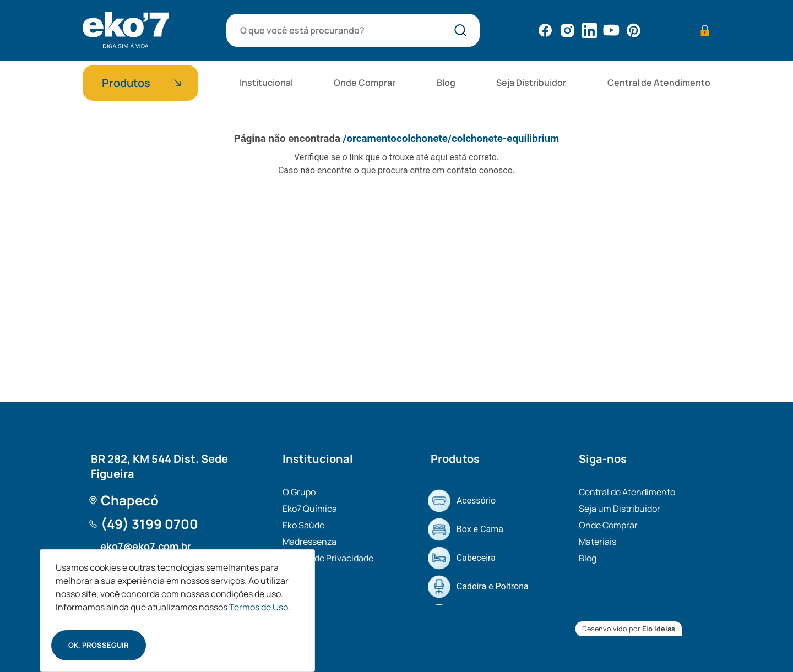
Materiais (598, 542)
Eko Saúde (303, 525)
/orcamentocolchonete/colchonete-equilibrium (451, 139)
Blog (446, 83)
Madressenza (309, 542)
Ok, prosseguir (99, 645)
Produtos (126, 83)
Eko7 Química (310, 509)
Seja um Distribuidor (620, 509)
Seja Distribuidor (531, 83)
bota (463, 32)
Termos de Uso (259, 607)
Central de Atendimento (659, 83)
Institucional (266, 83)
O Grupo (299, 492)
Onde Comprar (365, 83)
